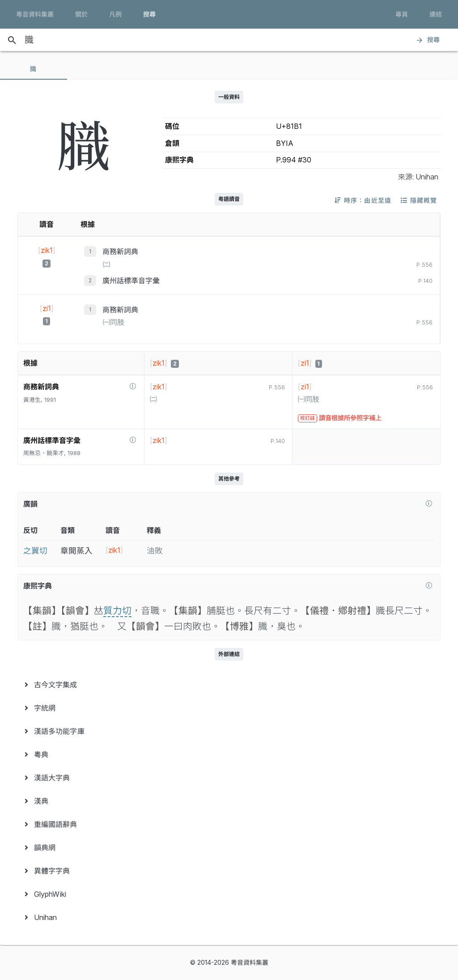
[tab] (34, 69)
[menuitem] (229, 685)
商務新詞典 (120, 251)
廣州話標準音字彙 (131, 281)
